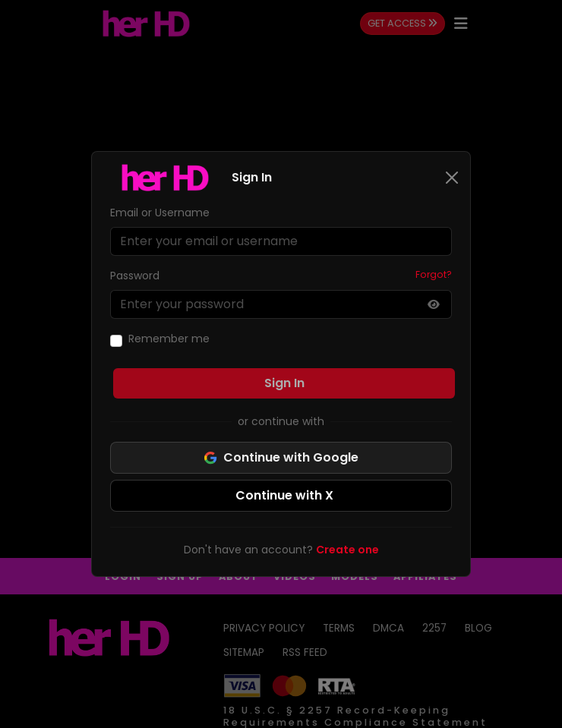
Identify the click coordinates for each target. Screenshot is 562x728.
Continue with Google (281, 457)
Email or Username (160, 213)
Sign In (284, 383)
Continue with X (284, 495)
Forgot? (434, 274)
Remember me (169, 339)
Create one (347, 550)
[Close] (452, 178)
